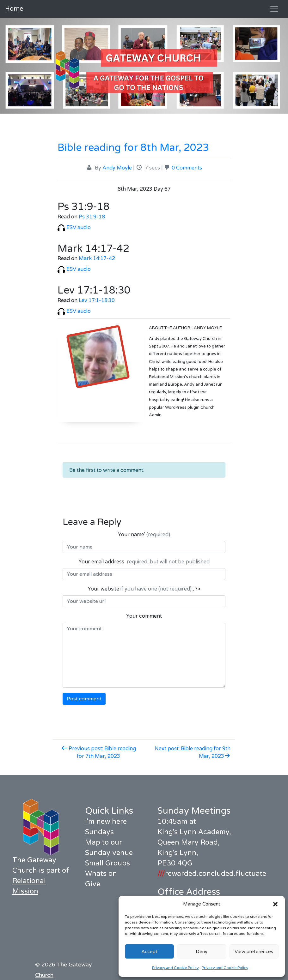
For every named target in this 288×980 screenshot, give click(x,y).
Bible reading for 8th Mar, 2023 (133, 148)
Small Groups (107, 863)
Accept (149, 952)
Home (14, 9)
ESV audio (74, 228)
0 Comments (187, 168)
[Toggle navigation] (274, 9)
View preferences (254, 952)
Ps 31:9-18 (92, 217)
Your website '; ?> (144, 589)
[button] (275, 904)
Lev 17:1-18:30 (97, 300)
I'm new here (106, 822)
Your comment (144, 616)
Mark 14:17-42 (97, 258)
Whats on (101, 874)
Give (93, 884)
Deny (202, 952)
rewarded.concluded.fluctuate (212, 874)
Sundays (99, 832)
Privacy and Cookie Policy (175, 968)
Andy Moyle (117, 168)
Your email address (144, 562)
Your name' (144, 535)
